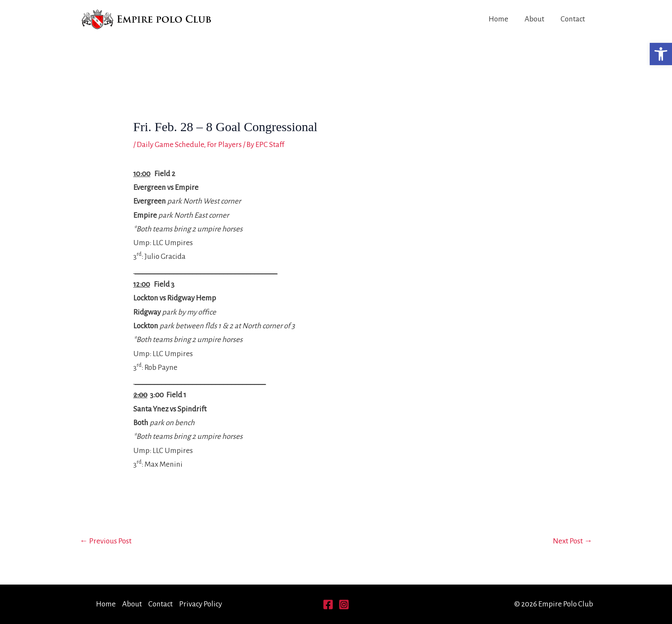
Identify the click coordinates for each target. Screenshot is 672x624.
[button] (661, 54)
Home (498, 19)
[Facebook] (328, 604)
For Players (224, 145)
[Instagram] (344, 604)
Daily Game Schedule (170, 145)
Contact (573, 19)
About (534, 19)
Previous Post (106, 541)
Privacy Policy (201, 604)
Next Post (573, 541)
